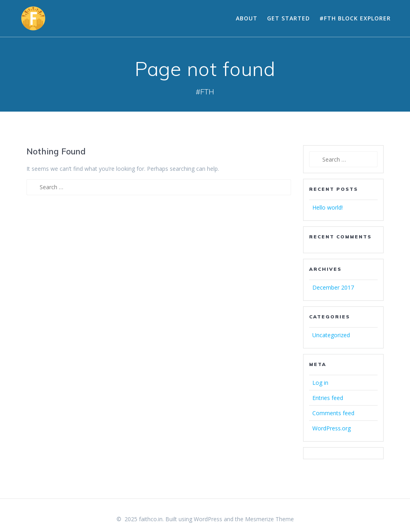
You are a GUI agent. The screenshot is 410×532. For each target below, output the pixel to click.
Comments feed (333, 413)
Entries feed (328, 398)
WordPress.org (332, 428)
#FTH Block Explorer (355, 18)
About (247, 18)
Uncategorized (331, 335)
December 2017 (333, 287)
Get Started (288, 18)
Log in (320, 383)
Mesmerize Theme (269, 519)
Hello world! (328, 207)
